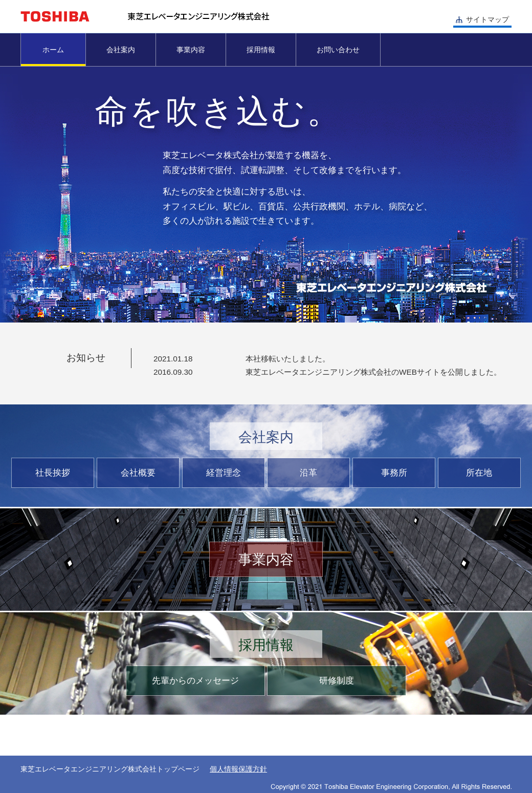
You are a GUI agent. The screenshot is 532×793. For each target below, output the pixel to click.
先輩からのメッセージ (195, 681)
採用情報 (261, 50)
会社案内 (121, 50)
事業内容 (191, 50)
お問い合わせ (338, 50)
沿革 (308, 473)
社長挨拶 (53, 473)
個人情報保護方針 (238, 769)
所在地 (479, 473)
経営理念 (224, 473)
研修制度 (337, 681)
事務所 (394, 473)
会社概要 (138, 473)
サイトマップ (487, 19)
